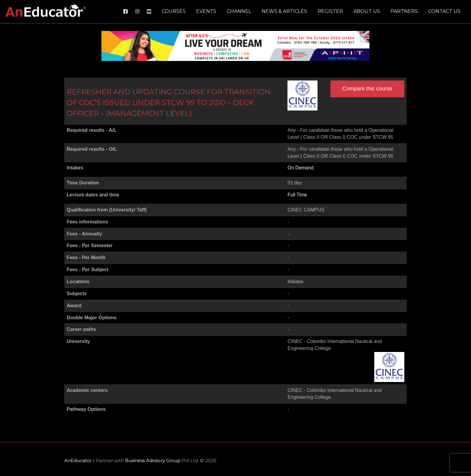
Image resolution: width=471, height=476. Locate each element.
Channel (239, 11)
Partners (404, 11)
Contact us (444, 11)
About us (367, 11)
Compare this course (367, 89)
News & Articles (284, 11)
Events (206, 11)
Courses (174, 11)
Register (330, 11)
